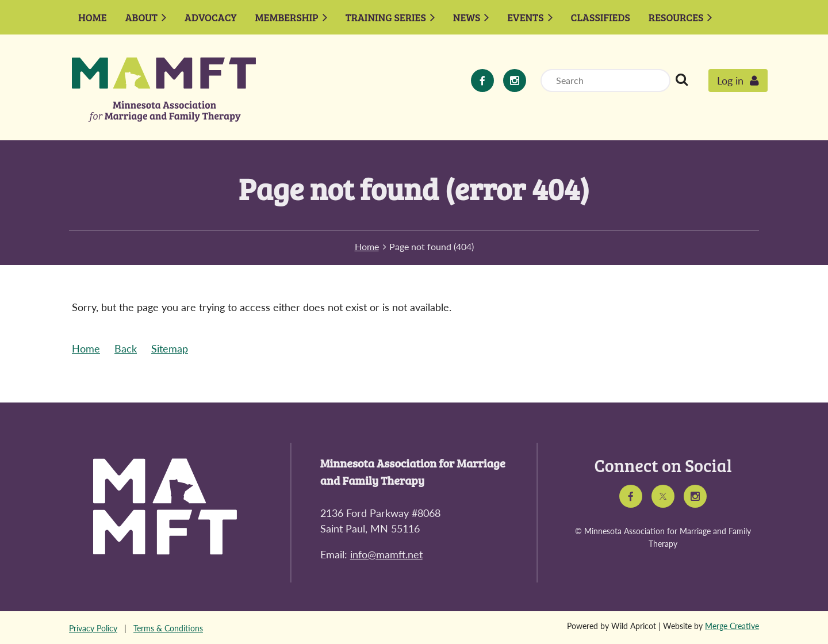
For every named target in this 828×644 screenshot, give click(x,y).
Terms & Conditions (168, 628)
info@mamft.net (386, 554)
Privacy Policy (93, 628)
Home (367, 246)
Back (126, 348)
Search (681, 79)
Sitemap (170, 348)
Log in (730, 80)
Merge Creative (732, 626)
